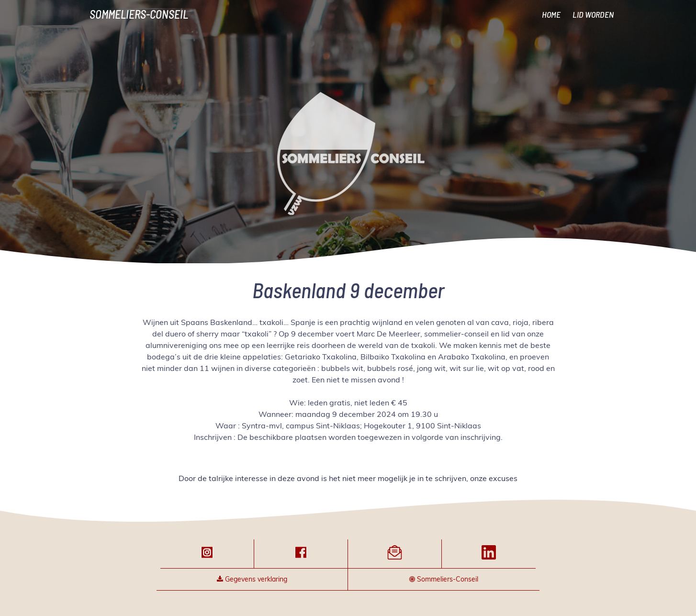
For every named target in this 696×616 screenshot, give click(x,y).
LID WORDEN (593, 14)
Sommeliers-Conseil (139, 14)
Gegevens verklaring (252, 579)
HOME (551, 14)
